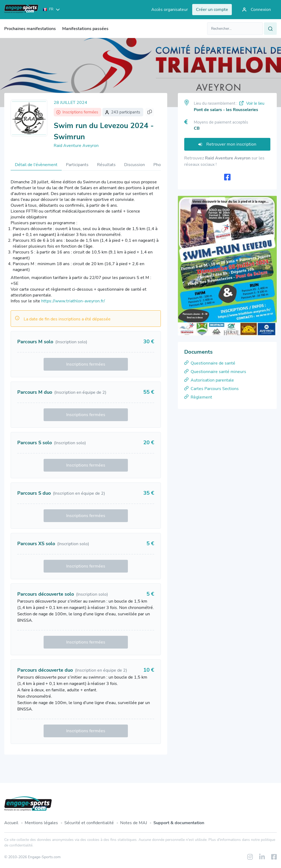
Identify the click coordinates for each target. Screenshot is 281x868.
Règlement (198, 397)
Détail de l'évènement (36, 165)
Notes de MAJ (134, 823)
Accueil (11, 823)
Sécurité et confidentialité (89, 823)
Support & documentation (179, 823)
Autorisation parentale (209, 380)
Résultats (106, 165)
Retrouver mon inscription (227, 144)
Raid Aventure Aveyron (76, 146)
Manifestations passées (85, 29)
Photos (160, 165)
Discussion (135, 165)
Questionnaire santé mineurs (215, 372)
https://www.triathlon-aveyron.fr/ (73, 301)
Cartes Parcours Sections (211, 389)
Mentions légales (41, 823)
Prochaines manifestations (30, 29)
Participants (77, 165)
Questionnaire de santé (210, 363)
